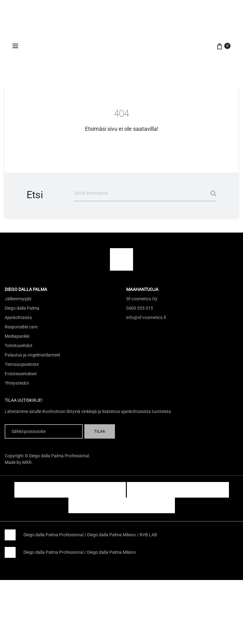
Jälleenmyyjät (18, 299)
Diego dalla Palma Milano (112, 535)
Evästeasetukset (21, 374)
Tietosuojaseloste (22, 364)
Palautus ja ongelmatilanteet (32, 355)
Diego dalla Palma (22, 308)
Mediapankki (17, 336)
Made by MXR (18, 462)
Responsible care (21, 327)
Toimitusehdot (19, 346)
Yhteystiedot (17, 383)
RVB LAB (148, 535)
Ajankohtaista (18, 317)
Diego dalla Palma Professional (53, 535)
